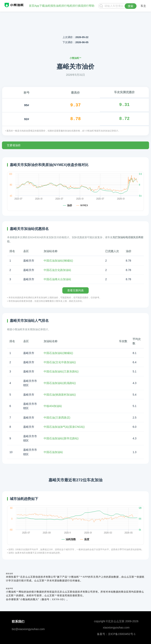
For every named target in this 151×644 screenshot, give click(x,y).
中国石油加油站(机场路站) (60, 383)
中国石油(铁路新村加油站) (60, 395)
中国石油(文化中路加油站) (60, 362)
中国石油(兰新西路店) (57, 418)
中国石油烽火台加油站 (57, 279)
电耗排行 (72, 6)
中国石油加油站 (53, 452)
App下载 (40, 6)
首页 (32, 6)
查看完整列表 (75, 290)
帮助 (92, 6)
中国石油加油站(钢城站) (58, 261)
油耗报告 (50, 6)
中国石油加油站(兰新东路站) (61, 371)
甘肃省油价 (14, 145)
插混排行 (83, 6)
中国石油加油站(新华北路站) (61, 438)
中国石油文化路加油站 (57, 270)
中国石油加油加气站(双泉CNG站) (64, 427)
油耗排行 (61, 6)
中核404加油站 (53, 406)
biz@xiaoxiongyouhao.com (28, 629)
